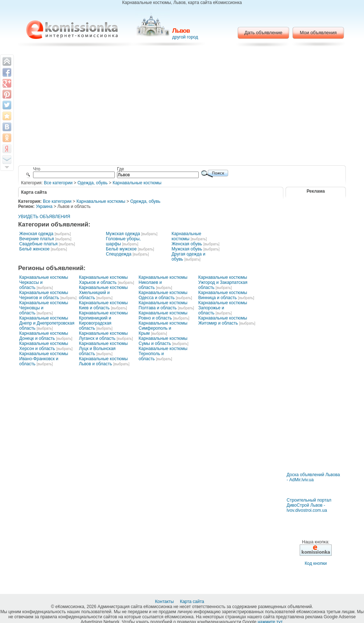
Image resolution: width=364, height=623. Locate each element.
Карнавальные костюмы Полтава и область (163, 305)
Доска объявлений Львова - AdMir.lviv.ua (313, 477)
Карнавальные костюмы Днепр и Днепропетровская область (47, 323)
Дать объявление (264, 33)
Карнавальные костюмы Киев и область (103, 305)
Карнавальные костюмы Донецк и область (44, 336)
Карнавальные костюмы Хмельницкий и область (103, 293)
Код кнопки (316, 563)
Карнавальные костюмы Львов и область (103, 361)
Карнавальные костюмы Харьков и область (103, 280)
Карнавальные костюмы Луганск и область (103, 336)
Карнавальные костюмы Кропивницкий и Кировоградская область (103, 321)
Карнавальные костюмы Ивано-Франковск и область (44, 359)
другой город (185, 37)
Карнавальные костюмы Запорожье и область (223, 308)
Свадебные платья (38, 244)
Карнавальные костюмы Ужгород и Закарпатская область (223, 282)
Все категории (58, 183)
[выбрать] (62, 234)
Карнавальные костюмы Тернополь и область (163, 354)
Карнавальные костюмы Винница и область (223, 295)
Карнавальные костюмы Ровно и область (163, 315)
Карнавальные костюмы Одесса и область (163, 295)
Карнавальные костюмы (137, 183)
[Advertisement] (182, 107)
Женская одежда (36, 234)
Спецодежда (118, 254)
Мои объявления (318, 33)
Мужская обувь (187, 249)
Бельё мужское (121, 249)
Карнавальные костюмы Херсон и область (44, 346)
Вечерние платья (37, 239)
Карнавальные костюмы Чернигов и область (44, 295)
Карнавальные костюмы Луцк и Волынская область (103, 349)
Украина (44, 206)
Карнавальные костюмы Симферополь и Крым (163, 328)
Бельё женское (34, 249)
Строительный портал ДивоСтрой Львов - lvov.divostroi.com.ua (309, 505)
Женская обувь (187, 244)
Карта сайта (193, 602)
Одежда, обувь (92, 183)
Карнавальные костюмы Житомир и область (223, 321)
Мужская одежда (123, 234)
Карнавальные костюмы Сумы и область (163, 341)
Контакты (165, 602)
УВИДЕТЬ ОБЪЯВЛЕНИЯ (44, 217)
